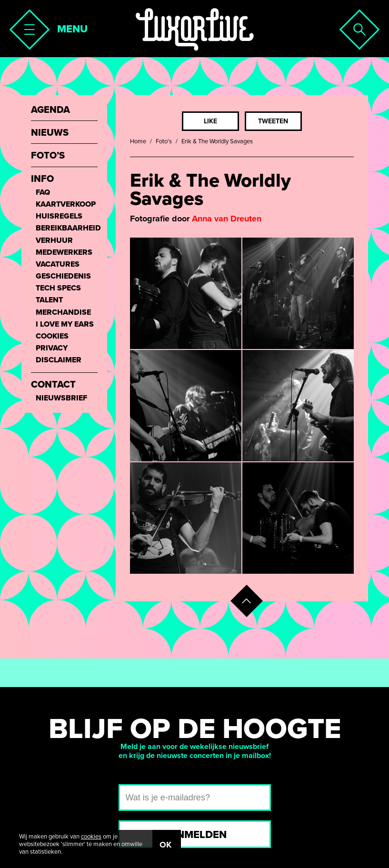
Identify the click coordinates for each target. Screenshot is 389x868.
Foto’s (48, 156)
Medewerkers (64, 253)
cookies (91, 837)
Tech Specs (58, 288)
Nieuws (50, 133)
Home (138, 141)
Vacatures (58, 264)
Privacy (52, 348)
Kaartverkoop (66, 205)
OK (165, 845)
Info (42, 179)
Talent (49, 300)
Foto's (164, 141)
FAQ (43, 193)
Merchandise (63, 313)
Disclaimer (59, 360)
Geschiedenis (63, 276)
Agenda (50, 110)
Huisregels (59, 216)
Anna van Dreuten (227, 219)
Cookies (52, 336)
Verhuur (54, 241)
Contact (53, 385)
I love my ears (65, 324)
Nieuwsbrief (61, 398)
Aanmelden (194, 835)
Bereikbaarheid (67, 228)
